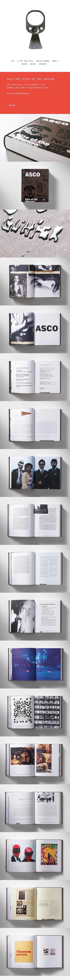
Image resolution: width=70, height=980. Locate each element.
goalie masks (43, 61)
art (13, 61)
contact (43, 64)
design (12, 105)
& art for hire (25, 61)
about (33, 64)
